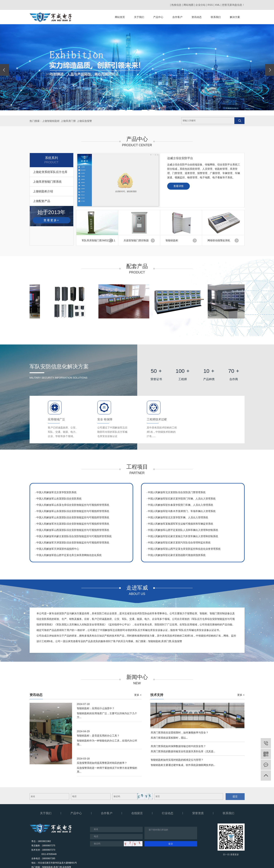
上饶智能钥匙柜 (51, 121)
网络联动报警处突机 (219, 240)
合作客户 (177, 17)
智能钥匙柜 (172, 240)
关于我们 (139, 17)
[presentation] (4, 70)
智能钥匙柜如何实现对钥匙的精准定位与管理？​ (177, 760)
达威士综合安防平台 (180, 158)
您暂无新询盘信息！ (233, 5)
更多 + (138, 695)
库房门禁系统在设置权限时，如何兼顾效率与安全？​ (180, 733)
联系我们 (216, 17)
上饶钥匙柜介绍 (43, 191)
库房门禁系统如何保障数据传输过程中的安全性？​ (178, 746)
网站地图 (189, 5)
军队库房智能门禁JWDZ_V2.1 (98, 240)
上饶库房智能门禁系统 (47, 182)
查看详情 (178, 186)
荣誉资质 (198, 813)
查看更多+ (51, 220)
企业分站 (201, 5)
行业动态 (168, 813)
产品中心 (158, 17)
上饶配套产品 (42, 201)
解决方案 (235, 17)
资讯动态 (197, 17)
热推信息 (176, 5)
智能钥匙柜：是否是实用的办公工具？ (98, 736)
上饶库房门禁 (68, 121)
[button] (122, 110)
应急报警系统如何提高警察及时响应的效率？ (102, 763)
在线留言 (137, 813)
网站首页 (120, 17)
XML (217, 5)
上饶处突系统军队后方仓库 (50, 172)
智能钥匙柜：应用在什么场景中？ (96, 708)
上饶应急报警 (84, 121)
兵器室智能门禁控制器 (136, 240)
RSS (210, 5)
